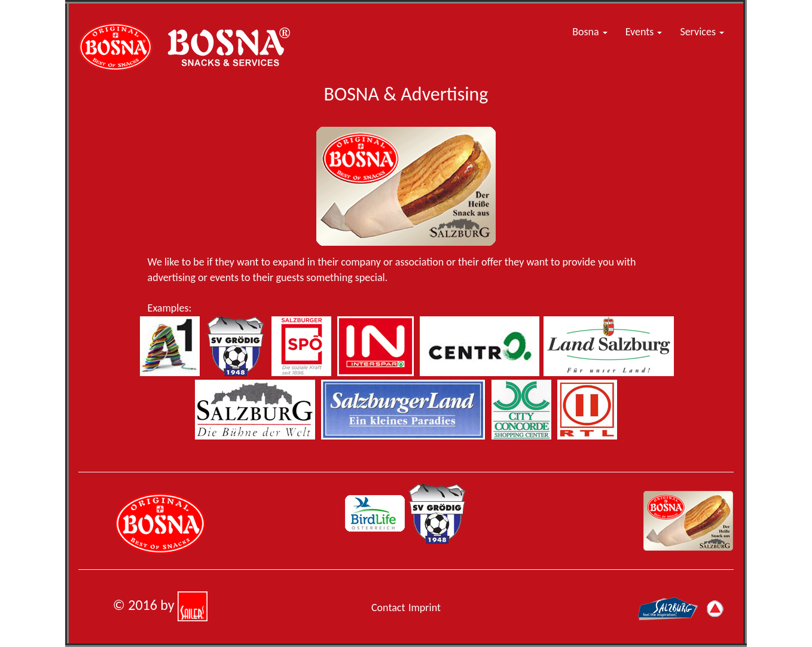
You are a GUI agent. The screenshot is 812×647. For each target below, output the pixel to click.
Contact (388, 608)
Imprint (425, 608)
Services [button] (702, 32)
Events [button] (644, 32)
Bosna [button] (590, 32)
